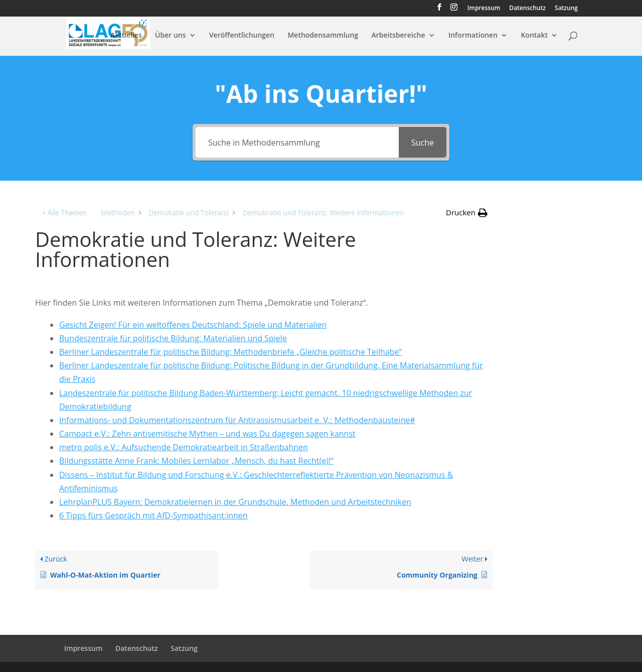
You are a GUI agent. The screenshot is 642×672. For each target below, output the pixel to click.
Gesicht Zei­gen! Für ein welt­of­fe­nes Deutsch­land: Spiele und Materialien (193, 325)
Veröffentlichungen (242, 36)
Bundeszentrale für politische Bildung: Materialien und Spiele (173, 338)
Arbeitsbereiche (398, 36)
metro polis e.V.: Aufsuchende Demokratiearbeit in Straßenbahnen (184, 447)
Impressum (484, 9)
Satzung (566, 9)
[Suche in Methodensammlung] (297, 142)
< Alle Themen (64, 213)
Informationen (473, 36)
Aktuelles (126, 36)
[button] (467, 213)
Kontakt (534, 36)
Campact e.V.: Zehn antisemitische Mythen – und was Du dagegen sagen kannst (207, 434)
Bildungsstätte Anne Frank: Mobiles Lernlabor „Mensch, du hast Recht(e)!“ (196, 461)
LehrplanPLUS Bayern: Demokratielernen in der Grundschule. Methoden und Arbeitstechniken (235, 502)
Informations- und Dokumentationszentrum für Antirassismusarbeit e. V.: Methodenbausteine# (237, 420)
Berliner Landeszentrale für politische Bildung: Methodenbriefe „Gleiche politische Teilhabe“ (230, 352)
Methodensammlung (323, 36)
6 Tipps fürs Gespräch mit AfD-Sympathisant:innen (153, 515)
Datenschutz (527, 9)
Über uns (170, 36)
